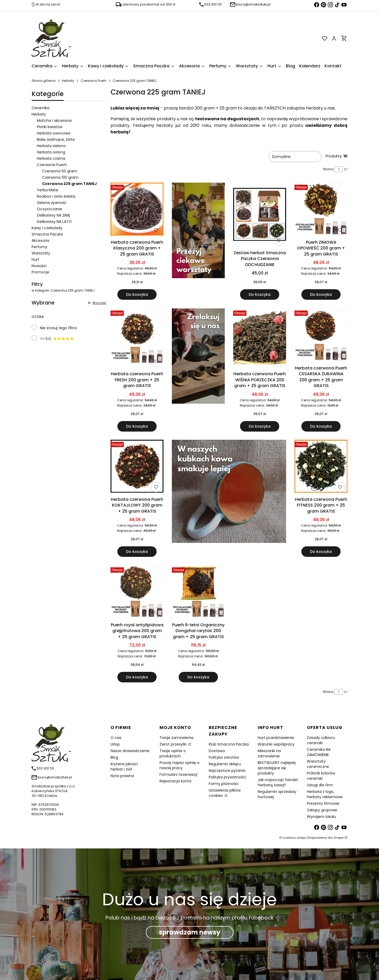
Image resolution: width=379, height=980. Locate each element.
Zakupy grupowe (322, 810)
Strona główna (44, 81)
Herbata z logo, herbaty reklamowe (325, 794)
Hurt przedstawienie (276, 738)
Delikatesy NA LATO (54, 222)
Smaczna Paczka (47, 234)
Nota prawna (122, 776)
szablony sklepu (294, 838)
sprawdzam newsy (190, 932)
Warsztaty (41, 253)
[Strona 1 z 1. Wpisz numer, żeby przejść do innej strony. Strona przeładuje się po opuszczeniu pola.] (339, 169)
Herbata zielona (51, 146)
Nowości (39, 266)
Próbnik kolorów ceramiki (321, 776)
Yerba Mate (48, 190)
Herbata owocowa (54, 133)
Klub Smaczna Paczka (229, 744)
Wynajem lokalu (321, 817)
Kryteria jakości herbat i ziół (124, 767)
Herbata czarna (51, 158)
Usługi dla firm (320, 785)
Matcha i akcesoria (54, 121)
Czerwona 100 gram (60, 177)
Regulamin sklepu (225, 764)
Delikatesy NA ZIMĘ (54, 215)
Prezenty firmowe (323, 803)
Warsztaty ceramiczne (318, 764)
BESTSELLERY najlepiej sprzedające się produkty (277, 768)
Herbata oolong (51, 152)
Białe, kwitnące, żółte (56, 139)
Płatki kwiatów (50, 127)
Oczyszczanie (49, 209)
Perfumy (39, 247)
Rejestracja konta (175, 781)
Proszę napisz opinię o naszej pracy (179, 765)
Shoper (339, 838)
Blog (114, 757)
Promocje (40, 272)
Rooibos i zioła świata (56, 196)
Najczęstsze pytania (227, 771)
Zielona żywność (52, 203)
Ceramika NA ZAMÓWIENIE (319, 752)
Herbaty (68, 81)
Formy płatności (224, 784)
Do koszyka (137, 295)
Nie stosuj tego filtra (58, 328)
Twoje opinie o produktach (173, 753)
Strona (328, 169)
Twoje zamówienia (176, 738)
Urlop (115, 744)
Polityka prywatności (227, 777)
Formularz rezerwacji (178, 774)
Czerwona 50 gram (60, 171)
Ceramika (41, 108)
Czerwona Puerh (93, 81)
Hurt (35, 259)
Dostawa (217, 751)
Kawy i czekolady (47, 228)
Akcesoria (40, 241)
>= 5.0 (57, 339)
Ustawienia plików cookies (225, 793)
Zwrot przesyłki (173, 744)
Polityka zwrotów (224, 757)
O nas (116, 738)
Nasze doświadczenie (130, 751)
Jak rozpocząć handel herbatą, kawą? (278, 782)
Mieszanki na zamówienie (269, 753)
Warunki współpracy (276, 744)
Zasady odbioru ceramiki (321, 740)
